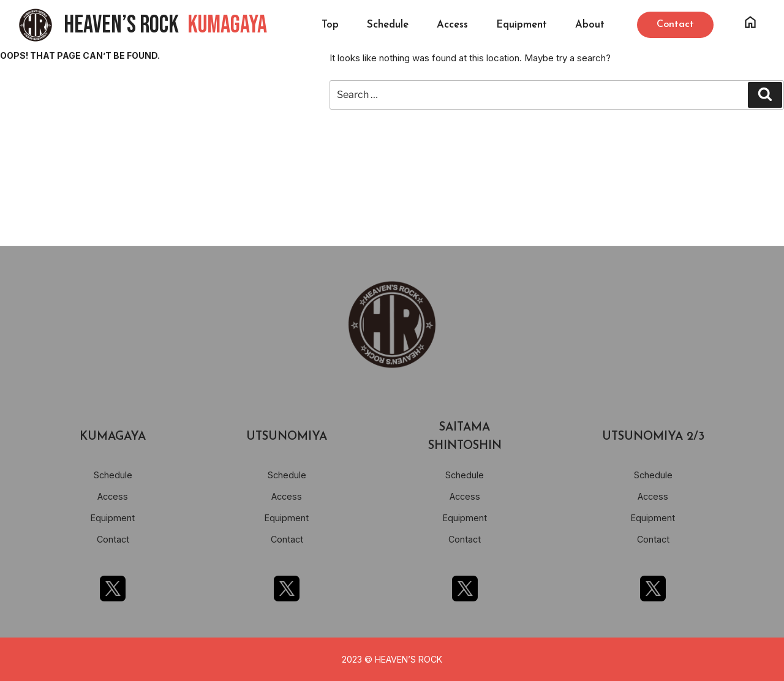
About (590, 25)
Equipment (522, 25)
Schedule (388, 25)
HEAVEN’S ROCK (165, 25)
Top (330, 25)
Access (452, 25)
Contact (113, 539)
